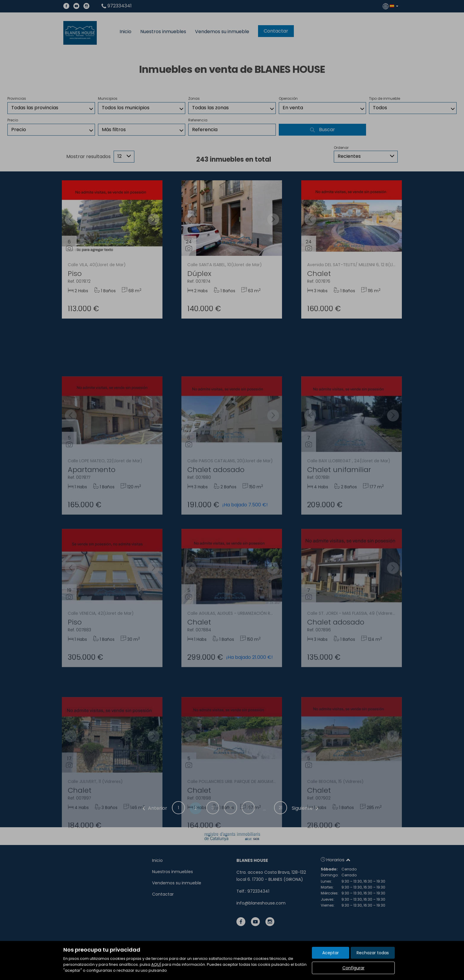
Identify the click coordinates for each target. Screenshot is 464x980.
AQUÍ (156, 964)
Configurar (353, 968)
